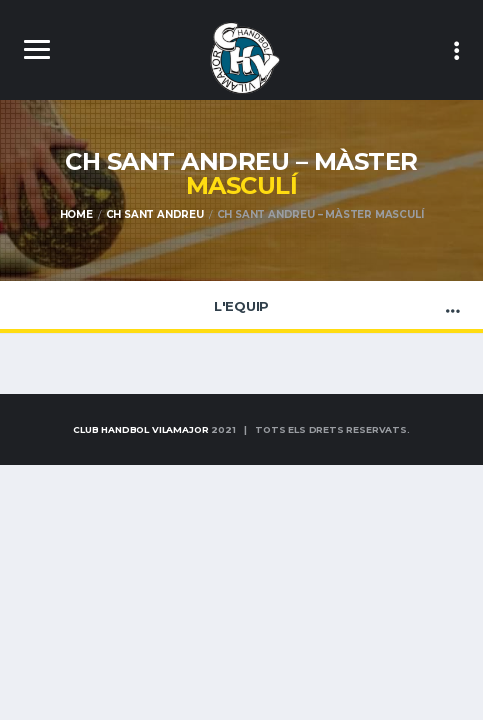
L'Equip (241, 306)
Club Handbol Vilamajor (140, 429)
